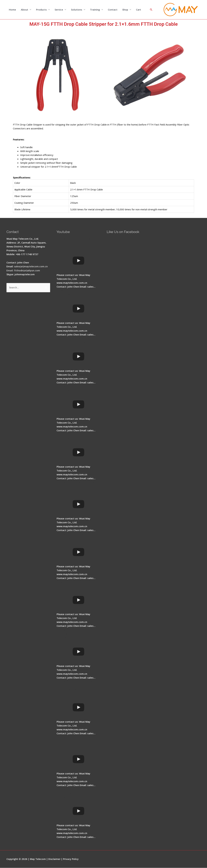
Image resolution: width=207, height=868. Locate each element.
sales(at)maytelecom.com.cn (31, 267)
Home (12, 10)
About (25, 10)
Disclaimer (55, 859)
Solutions (77, 10)
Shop (125, 10)
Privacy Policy (71, 859)
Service (59, 10)
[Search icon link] (151, 10)
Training (95, 10)
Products (41, 10)
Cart (139, 10)
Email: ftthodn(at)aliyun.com (23, 270)
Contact (113, 10)
